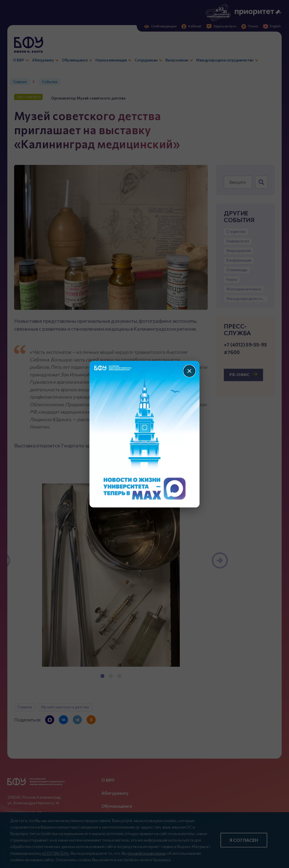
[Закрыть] (189, 371)
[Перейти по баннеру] (145, 434)
